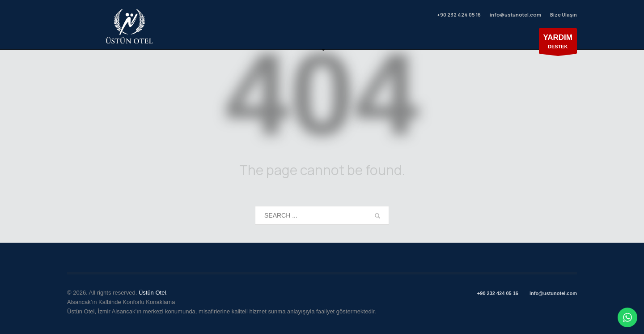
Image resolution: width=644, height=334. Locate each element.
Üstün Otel (152, 293)
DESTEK (558, 43)
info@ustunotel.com (515, 15)
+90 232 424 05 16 (458, 15)
